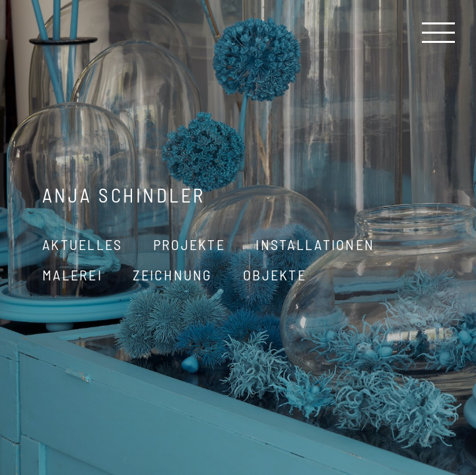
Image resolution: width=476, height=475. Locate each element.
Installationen (315, 244)
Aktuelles (83, 244)
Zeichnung (173, 274)
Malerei (72, 274)
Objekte (275, 274)
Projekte (189, 244)
